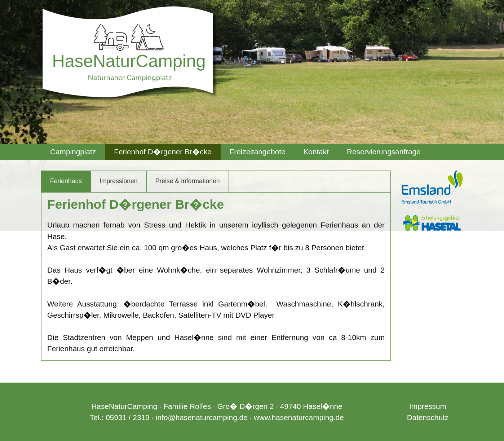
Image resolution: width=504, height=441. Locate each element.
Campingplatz (73, 152)
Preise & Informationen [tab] (188, 181)
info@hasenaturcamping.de (202, 417)
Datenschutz (428, 417)
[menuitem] (73, 152)
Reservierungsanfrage (384, 152)
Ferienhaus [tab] (66, 181)
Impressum (428, 406)
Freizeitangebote (258, 152)
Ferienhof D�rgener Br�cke (163, 152)
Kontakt (316, 152)
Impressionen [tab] (119, 181)
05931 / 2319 (127, 417)
